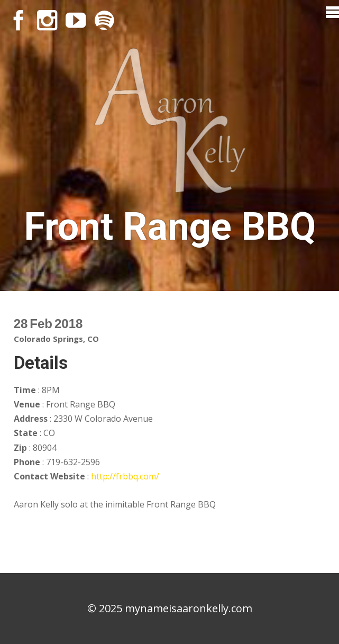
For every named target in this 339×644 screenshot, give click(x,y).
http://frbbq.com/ (125, 476)
